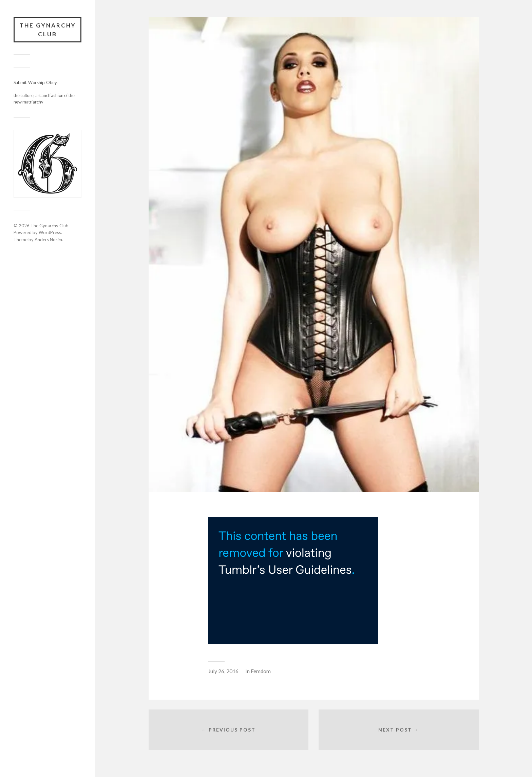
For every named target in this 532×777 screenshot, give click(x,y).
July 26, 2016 (223, 671)
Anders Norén (48, 240)
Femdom (261, 671)
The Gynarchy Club (48, 30)
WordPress (50, 232)
